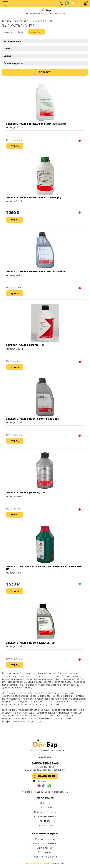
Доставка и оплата (45, 812)
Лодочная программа (45, 857)
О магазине (45, 808)
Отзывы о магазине (45, 816)
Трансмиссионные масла (45, 843)
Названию (7, 32)
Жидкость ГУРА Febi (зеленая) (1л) (25, 493)
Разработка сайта (38, 864)
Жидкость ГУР (22, 21)
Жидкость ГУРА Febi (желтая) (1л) (25, 345)
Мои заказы (45, 825)
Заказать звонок (47, 776)
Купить (15, 146)
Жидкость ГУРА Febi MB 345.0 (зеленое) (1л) (30, 643)
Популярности (35, 32)
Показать (45, 72)
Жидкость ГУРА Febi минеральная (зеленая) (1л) (34, 198)
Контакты (45, 821)
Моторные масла (45, 839)
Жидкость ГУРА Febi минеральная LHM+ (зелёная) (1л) (37, 124)
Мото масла (45, 852)
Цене (21, 32)
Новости (45, 803)
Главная (7, 21)
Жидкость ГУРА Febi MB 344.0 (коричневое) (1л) (33, 419)
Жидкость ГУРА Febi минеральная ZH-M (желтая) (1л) (36, 271)
